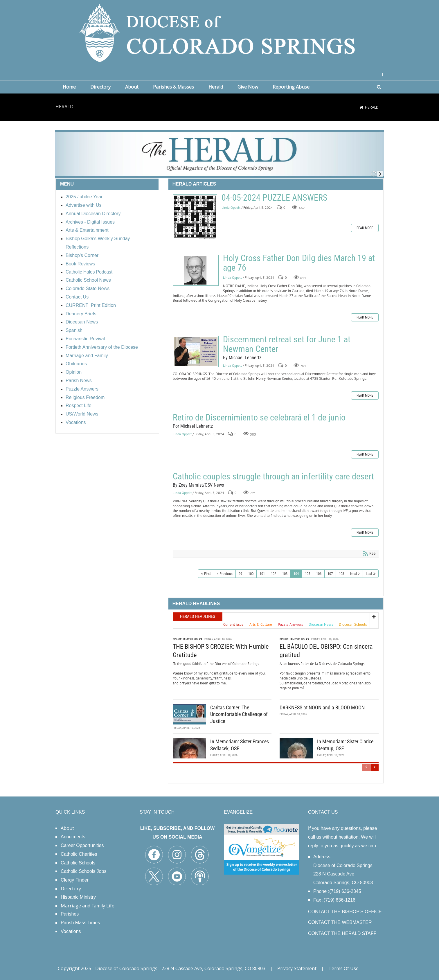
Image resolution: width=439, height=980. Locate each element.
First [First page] (207, 574)
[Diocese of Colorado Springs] (219, 32)
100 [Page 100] (251, 574)
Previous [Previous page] (226, 574)
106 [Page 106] (319, 574)
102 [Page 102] (274, 574)
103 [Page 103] (285, 574)
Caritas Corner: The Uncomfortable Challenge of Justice (239, 714)
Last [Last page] (369, 574)
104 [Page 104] (296, 574)
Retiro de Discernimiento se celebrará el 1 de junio (259, 417)
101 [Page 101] (262, 574)
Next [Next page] (354, 574)
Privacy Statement (297, 968)
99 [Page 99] (240, 574)
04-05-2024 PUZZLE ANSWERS (195, 217)
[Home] (361, 107)
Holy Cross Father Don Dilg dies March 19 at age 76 (196, 270)
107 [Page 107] (330, 574)
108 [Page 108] (341, 574)
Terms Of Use (343, 968)
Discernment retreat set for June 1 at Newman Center (196, 352)
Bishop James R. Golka (188, 639)
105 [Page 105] (307, 574)
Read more (365, 228)
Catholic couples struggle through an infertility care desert (273, 476)
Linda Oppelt (231, 207)
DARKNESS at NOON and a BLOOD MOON (322, 707)
